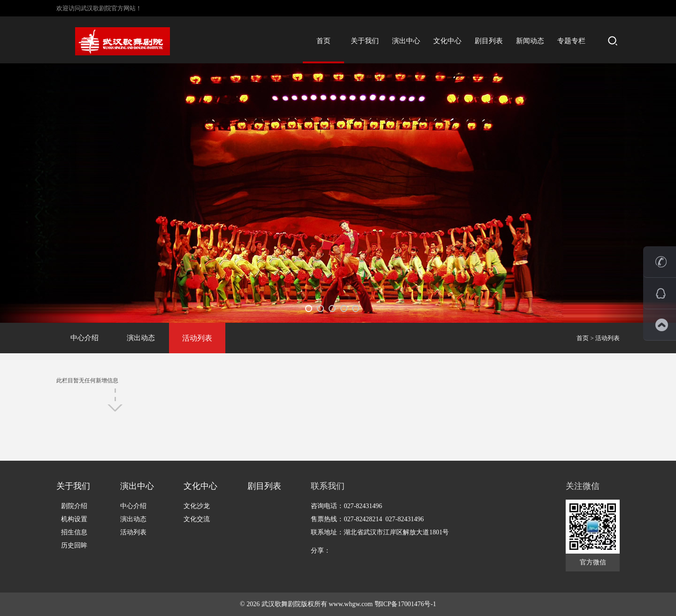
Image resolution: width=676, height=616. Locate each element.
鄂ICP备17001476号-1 (405, 604)
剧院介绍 (74, 506)
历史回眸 (74, 545)
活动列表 (197, 338)
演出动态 (141, 338)
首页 (323, 41)
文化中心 (447, 41)
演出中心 (406, 41)
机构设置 (74, 519)
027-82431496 (363, 506)
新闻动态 (530, 41)
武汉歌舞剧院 (281, 604)
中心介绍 (84, 338)
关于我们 (365, 41)
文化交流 (197, 519)
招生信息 (74, 532)
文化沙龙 (197, 506)
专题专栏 (571, 41)
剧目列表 (489, 41)
